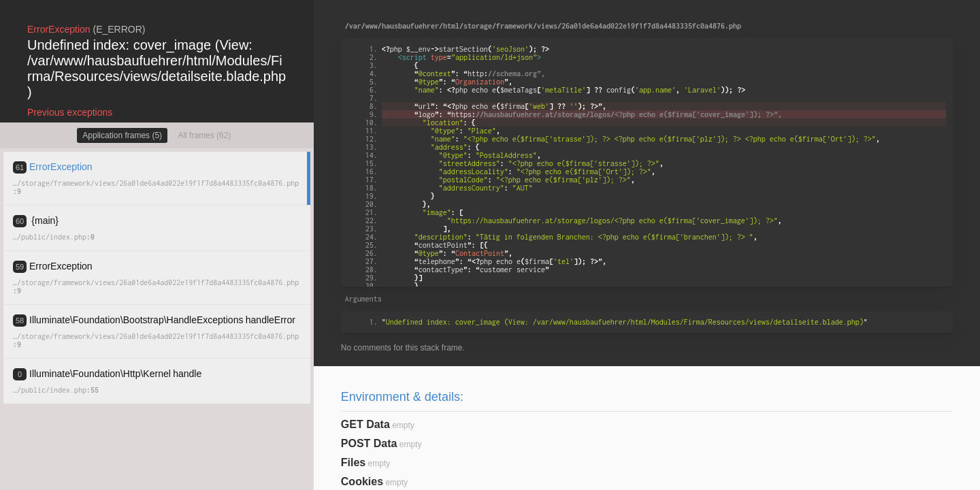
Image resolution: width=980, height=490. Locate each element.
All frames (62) (204, 135)
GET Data (365, 424)
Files (353, 462)
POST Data (369, 443)
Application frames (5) (122, 135)
